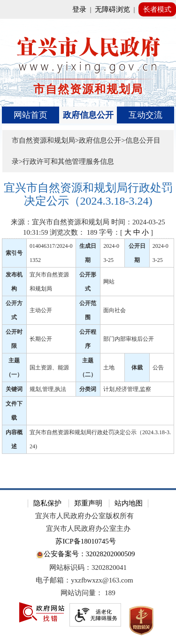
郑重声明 (88, 503)
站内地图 (129, 503)
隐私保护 (47, 503)
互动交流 (145, 115)
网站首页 (31, 115)
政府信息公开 (88, 115)
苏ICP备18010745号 (85, 541)
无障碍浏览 (112, 9)
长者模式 (157, 9)
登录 (79, 9)
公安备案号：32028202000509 (85, 555)
